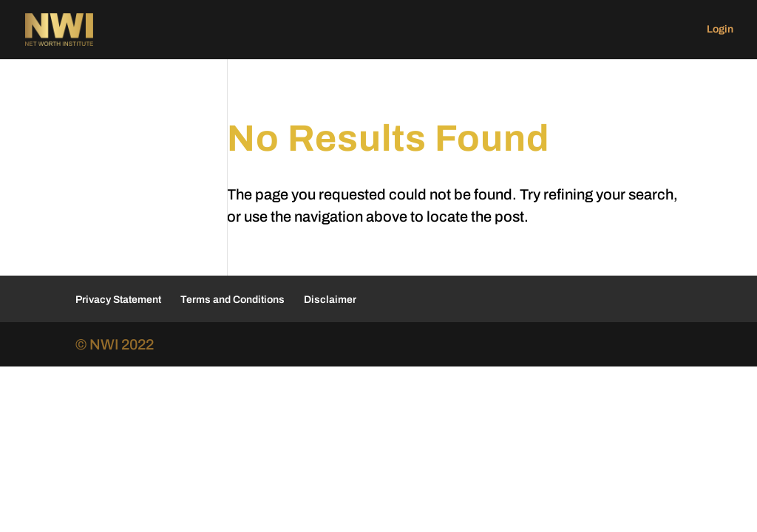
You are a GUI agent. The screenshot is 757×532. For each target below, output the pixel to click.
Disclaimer (330, 300)
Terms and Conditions (232, 300)
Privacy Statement (118, 300)
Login (720, 30)
